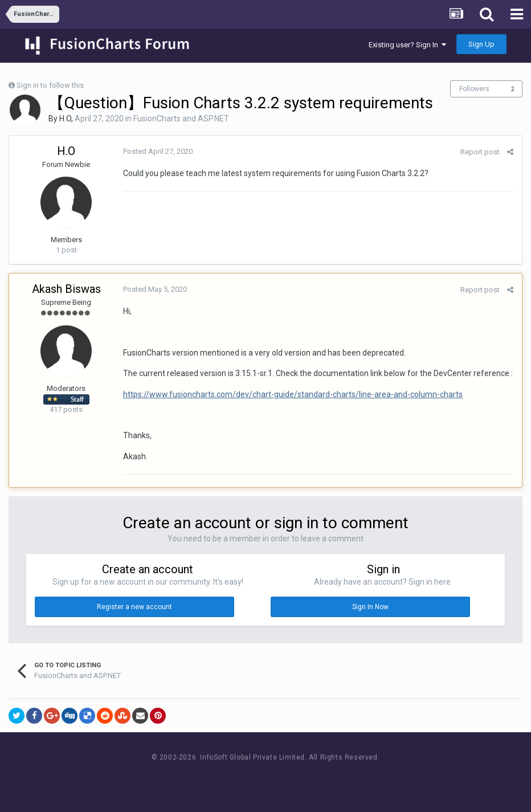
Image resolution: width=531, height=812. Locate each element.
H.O (65, 119)
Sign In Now (370, 607)
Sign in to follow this (50, 85)
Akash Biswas (66, 289)
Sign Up (481, 44)
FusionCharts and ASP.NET (181, 119)
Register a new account (134, 607)
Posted (158, 151)
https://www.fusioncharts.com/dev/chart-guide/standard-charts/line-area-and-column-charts (293, 394)
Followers (474, 89)
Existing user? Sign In (407, 45)
